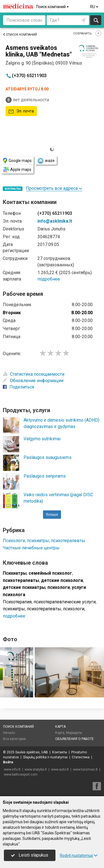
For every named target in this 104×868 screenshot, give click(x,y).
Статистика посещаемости (34, 374)
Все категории (14, 739)
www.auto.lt (60, 769)
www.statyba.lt (36, 769)
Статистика (81, 757)
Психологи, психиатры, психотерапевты (44, 541)
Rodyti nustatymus (79, 855)
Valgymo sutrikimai (42, 439)
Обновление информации (33, 381)
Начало (9, 733)
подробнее (49, 279)
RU (95, 7)
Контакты (60, 752)
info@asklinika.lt (55, 221)
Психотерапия (17, 602)
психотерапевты (44, 609)
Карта (60, 727)
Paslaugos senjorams (45, 476)
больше (52, 515)
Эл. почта (21, 111)
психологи (74, 609)
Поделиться (18, 387)
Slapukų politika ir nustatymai (45, 757)
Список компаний (20, 35)
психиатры (14, 609)
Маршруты (74, 733)
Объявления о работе (74, 739)
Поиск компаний (53, 7)
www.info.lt (12, 769)
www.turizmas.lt (85, 769)
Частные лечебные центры (31, 548)
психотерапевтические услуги (65, 602)
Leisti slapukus (30, 855)
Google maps (17, 161)
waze (46, 161)
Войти (8, 762)
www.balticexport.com (21, 774)
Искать (96, 20)
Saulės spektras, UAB (32, 752)
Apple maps (17, 170)
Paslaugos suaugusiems (48, 457)
